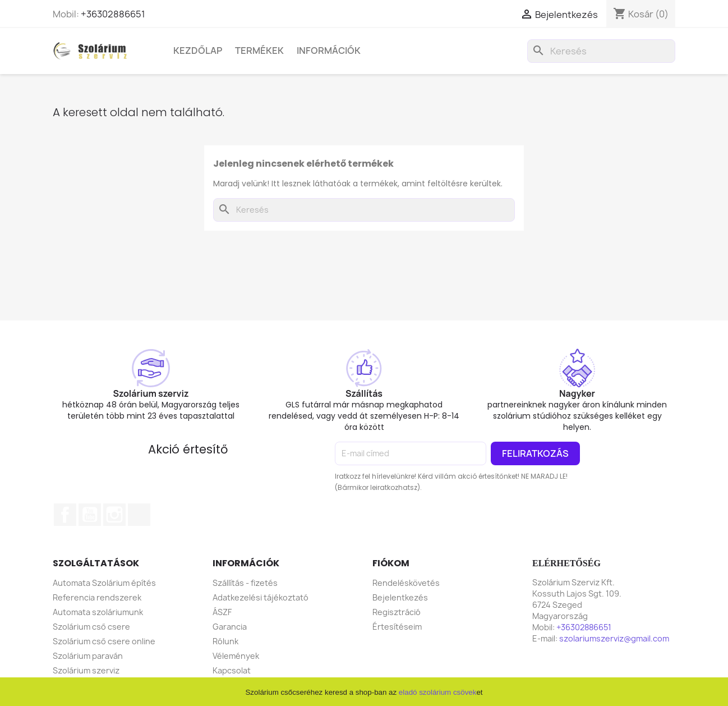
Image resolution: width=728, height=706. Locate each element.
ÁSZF (222, 612)
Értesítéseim (397, 627)
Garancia (230, 627)
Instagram (114, 515)
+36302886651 (113, 14)
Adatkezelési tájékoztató (261, 597)
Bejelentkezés (400, 597)
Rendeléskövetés (406, 583)
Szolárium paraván (88, 656)
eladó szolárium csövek (438, 692)
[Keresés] (601, 51)
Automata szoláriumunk (98, 612)
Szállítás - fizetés (245, 583)
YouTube (90, 515)
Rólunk (225, 641)
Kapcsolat (232, 670)
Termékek (259, 51)
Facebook (65, 515)
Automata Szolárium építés (104, 583)
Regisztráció (397, 612)
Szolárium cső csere (91, 627)
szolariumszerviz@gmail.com (614, 638)
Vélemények (236, 656)
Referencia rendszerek (97, 597)
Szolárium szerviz (86, 670)
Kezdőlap (198, 51)
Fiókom (391, 563)
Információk (329, 51)
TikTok (139, 515)
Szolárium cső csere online (104, 641)
